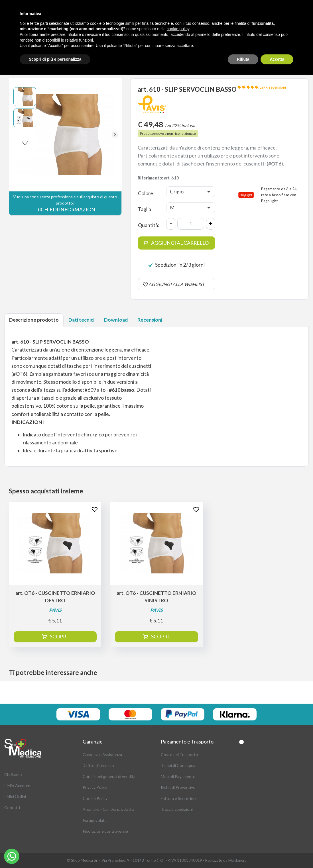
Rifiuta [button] (243, 59)
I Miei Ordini (15, 796)
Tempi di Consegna (178, 765)
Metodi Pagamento (178, 776)
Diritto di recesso (98, 765)
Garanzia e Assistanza (102, 754)
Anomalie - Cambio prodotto (108, 809)
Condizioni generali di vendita (109, 776)
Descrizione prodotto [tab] (34, 320)
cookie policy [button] (178, 29)
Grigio (177, 192)
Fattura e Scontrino (178, 798)
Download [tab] (116, 320)
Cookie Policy (95, 798)
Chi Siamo (13, 774)
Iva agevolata (95, 820)
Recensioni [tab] (150, 320)
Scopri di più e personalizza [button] (55, 59)
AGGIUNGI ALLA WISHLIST (176, 284)
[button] (115, 135)
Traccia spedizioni (177, 809)
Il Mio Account (18, 786)
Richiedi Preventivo (178, 787)
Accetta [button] (277, 59)
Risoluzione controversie (105, 831)
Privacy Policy (95, 787)
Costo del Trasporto (179, 754)
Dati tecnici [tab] (81, 320)
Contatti (12, 807)
